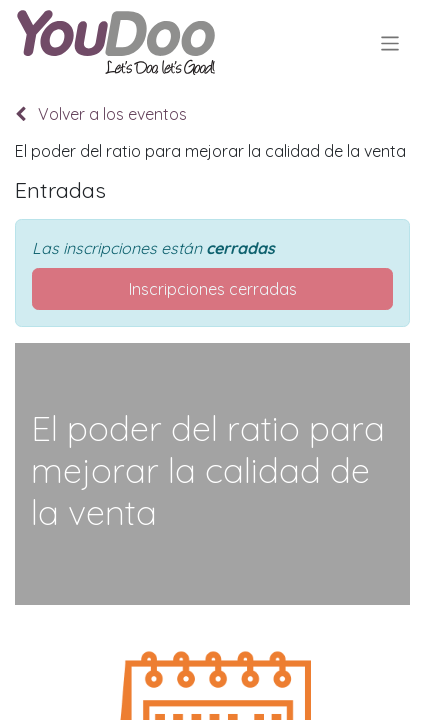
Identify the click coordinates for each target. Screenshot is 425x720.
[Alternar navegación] (390, 42)
